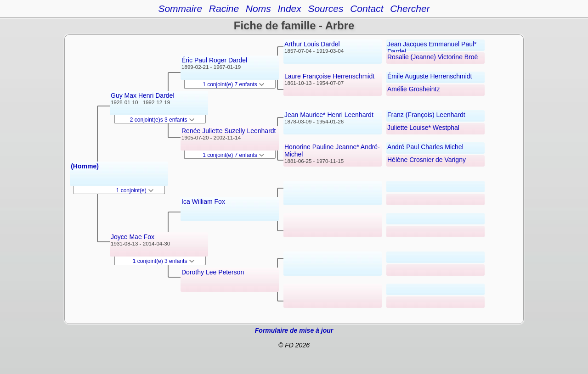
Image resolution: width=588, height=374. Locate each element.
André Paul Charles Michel (425, 147)
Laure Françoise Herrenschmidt (329, 76)
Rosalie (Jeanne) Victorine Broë (433, 57)
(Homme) (85, 166)
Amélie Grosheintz (413, 89)
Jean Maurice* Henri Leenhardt (329, 115)
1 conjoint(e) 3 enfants (164, 261)
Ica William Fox (203, 201)
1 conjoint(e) (135, 190)
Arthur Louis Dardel (312, 44)
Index (289, 8)
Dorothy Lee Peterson (213, 272)
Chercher (410, 8)
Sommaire (180, 8)
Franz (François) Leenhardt (426, 115)
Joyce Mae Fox (133, 237)
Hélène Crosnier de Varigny (427, 160)
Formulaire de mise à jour (294, 330)
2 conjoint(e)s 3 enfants (162, 120)
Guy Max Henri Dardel (143, 95)
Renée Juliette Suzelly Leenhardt (229, 131)
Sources (325, 8)
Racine (224, 8)
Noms (258, 8)
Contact (367, 8)
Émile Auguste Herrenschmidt (430, 76)
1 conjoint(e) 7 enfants (233, 84)
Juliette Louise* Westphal (423, 128)
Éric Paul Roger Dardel (214, 60)
